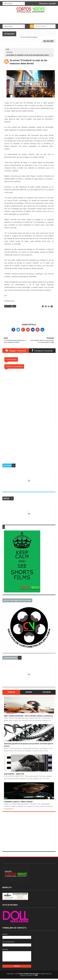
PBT (36, 975)
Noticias (9, 52)
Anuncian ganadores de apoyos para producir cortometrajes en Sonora (29, 745)
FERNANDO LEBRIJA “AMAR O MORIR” (19, 802)
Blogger (35, 37)
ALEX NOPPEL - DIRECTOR (14, 774)
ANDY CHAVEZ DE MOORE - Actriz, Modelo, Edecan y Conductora (29, 716)
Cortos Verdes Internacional (29, 974)
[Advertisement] (29, 443)
